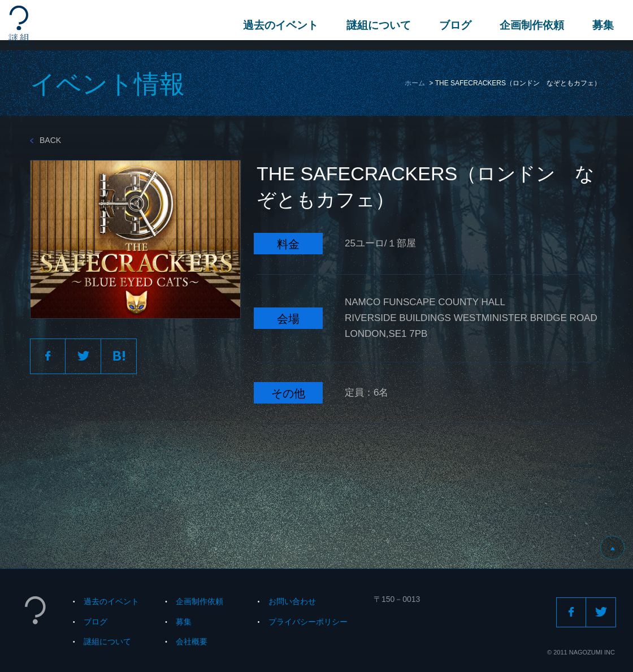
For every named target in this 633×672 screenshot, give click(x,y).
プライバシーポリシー (308, 622)
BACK (45, 140)
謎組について (375, 25)
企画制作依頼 (528, 25)
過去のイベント (277, 25)
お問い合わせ (292, 601)
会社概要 (192, 641)
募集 (600, 25)
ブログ (452, 25)
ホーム (415, 83)
